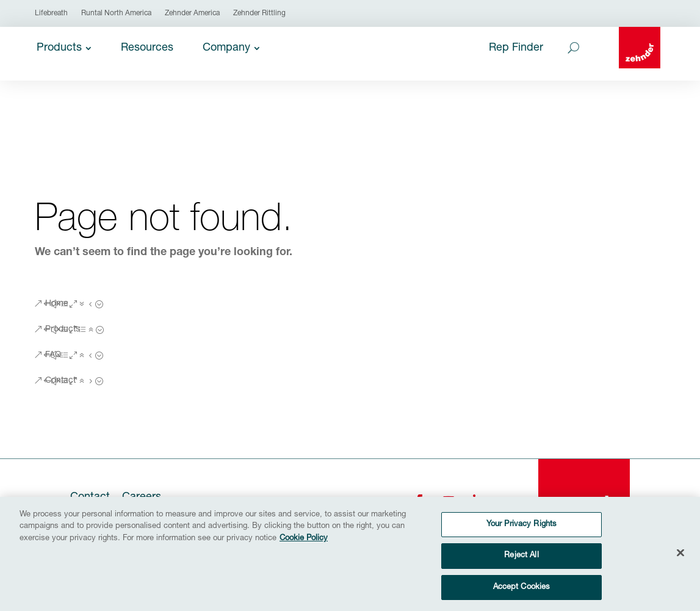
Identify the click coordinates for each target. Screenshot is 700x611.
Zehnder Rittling (259, 13)
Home (57, 304)
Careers (142, 497)
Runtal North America (116, 13)
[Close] (680, 558)
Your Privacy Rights (521, 530)
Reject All (521, 561)
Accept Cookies (522, 593)
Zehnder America (192, 13)
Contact (60, 381)
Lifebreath (51, 13)
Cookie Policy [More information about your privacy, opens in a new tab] (304, 544)
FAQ (53, 355)
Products (63, 330)
